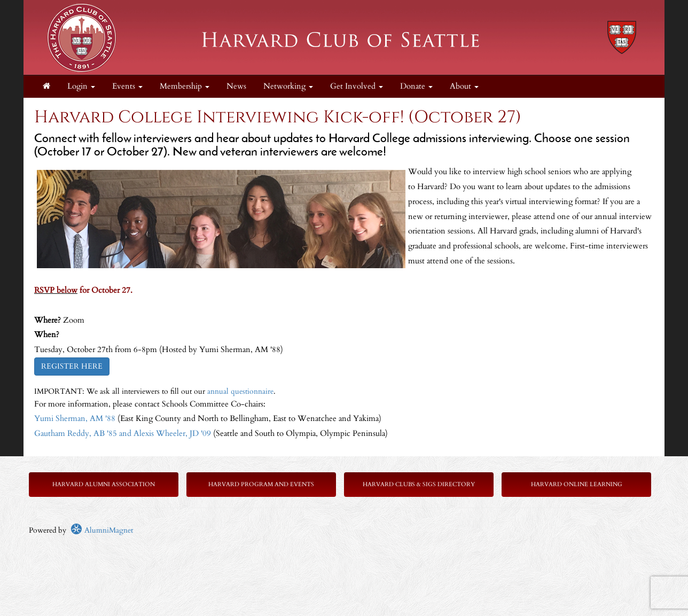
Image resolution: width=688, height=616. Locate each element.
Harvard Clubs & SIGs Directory (419, 484)
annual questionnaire (240, 391)
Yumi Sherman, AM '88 (75, 419)
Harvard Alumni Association (104, 484)
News (236, 86)
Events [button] (127, 86)
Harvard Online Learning (577, 484)
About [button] (464, 86)
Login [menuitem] (81, 86)
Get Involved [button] (357, 86)
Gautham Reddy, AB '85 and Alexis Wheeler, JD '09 (123, 434)
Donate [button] (416, 86)
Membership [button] (185, 86)
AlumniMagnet (102, 530)
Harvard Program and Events (261, 484)
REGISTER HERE (72, 366)
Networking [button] (288, 86)
